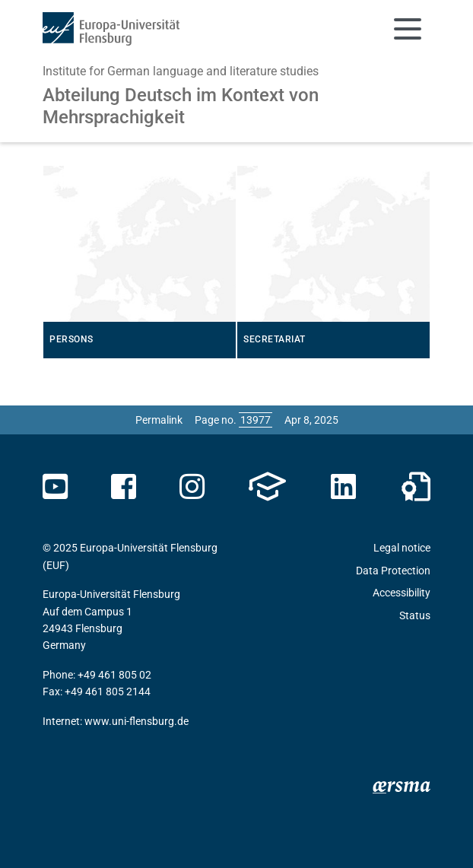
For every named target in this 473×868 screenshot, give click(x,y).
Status (415, 615)
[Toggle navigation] (408, 29)
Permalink (159, 420)
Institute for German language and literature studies (181, 71)
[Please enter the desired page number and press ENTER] (256, 420)
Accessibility (402, 593)
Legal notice (402, 548)
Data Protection (393, 571)
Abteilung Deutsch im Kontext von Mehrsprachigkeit (181, 106)
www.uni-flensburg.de (137, 721)
